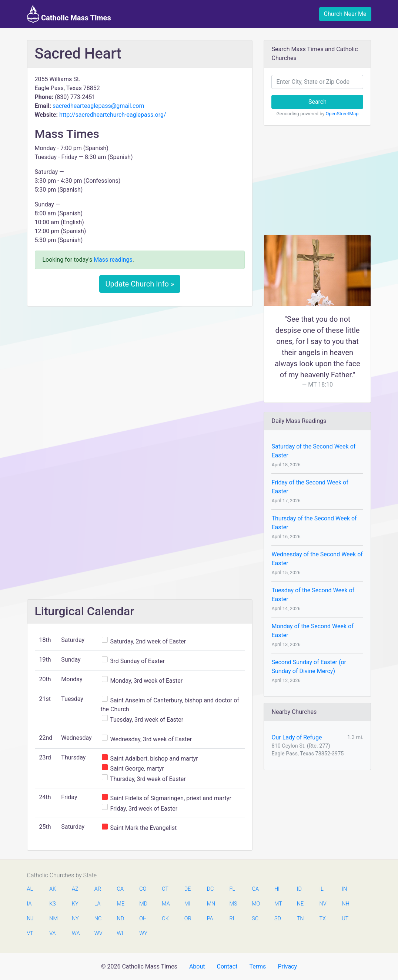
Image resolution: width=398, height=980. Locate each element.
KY (75, 904)
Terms (257, 966)
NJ (30, 919)
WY (143, 933)
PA (210, 919)
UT (345, 919)
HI (277, 889)
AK (53, 889)
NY (75, 919)
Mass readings (113, 260)
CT (165, 889)
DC (210, 889)
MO (255, 904)
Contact (227, 966)
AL (30, 889)
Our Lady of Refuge (297, 737)
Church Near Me (345, 14)
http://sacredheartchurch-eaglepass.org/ (113, 115)
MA (165, 904)
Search (317, 102)
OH (143, 919)
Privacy (287, 966)
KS (53, 904)
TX (322, 919)
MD (143, 904)
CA (120, 889)
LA (98, 904)
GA (255, 889)
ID (299, 889)
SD (278, 919)
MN (211, 904)
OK (165, 919)
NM (53, 919)
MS (233, 904)
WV (98, 933)
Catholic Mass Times (69, 14)
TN (300, 919)
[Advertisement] (140, 367)
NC (98, 919)
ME (121, 904)
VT (30, 933)
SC (255, 919)
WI (120, 933)
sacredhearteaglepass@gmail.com (98, 106)
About (197, 966)
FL (232, 889)
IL (321, 889)
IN (344, 889)
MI (187, 904)
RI (232, 919)
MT (278, 904)
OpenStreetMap (342, 114)
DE (188, 889)
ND (121, 919)
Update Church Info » (140, 284)
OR (188, 919)
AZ (75, 889)
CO (143, 889)
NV (323, 904)
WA (76, 933)
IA (29, 904)
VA (52, 933)
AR (98, 889)
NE (300, 904)
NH (345, 904)
